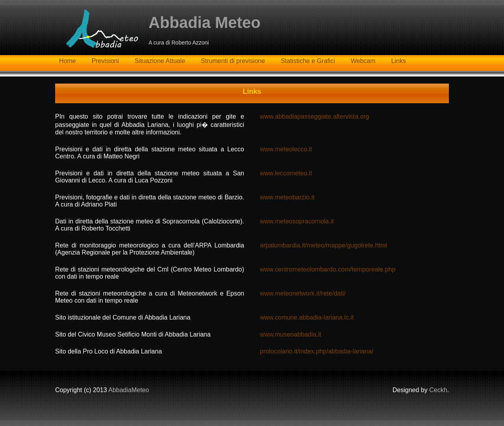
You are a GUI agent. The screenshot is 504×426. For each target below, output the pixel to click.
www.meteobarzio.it (287, 197)
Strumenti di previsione (233, 61)
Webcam (363, 61)
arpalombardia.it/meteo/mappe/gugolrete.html (323, 245)
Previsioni (105, 61)
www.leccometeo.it (286, 173)
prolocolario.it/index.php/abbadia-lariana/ (317, 351)
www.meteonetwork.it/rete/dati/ (303, 293)
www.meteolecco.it (286, 149)
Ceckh (438, 390)
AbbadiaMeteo (129, 390)
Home (68, 61)
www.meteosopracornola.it (297, 221)
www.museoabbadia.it (291, 334)
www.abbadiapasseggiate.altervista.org (315, 116)
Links (399, 61)
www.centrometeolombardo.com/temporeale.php (328, 269)
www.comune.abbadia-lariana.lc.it (307, 317)
